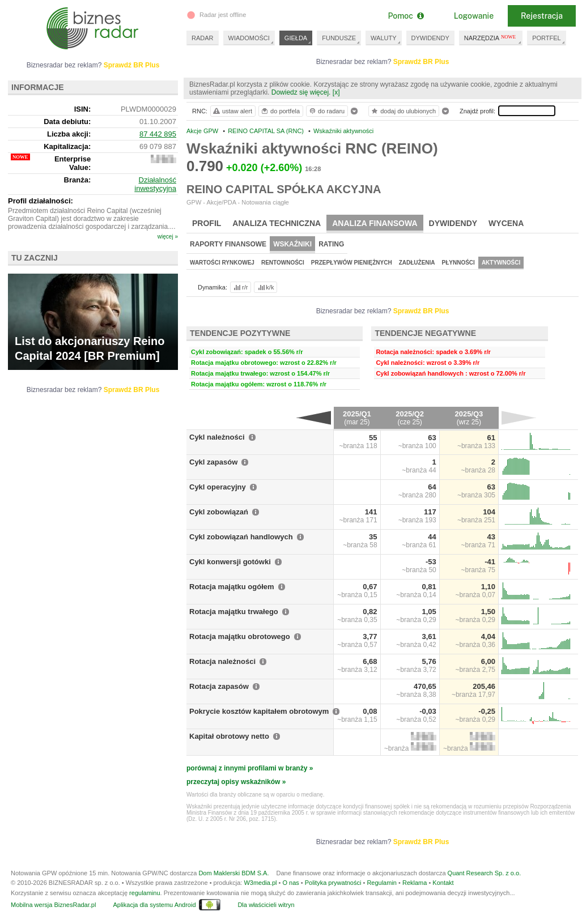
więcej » (168, 237)
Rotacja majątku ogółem (232, 587)
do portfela (280, 111)
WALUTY (383, 38)
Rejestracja (542, 16)
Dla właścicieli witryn (266, 905)
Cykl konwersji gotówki (230, 562)
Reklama (415, 883)
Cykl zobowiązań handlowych (241, 537)
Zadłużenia (417, 263)
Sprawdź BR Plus (421, 62)
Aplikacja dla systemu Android (154, 905)
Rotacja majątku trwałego (234, 612)
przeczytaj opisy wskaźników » (236, 782)
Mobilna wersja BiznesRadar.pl (53, 905)
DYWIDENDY (430, 38)
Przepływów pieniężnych (352, 263)
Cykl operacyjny (218, 487)
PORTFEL (547, 38)
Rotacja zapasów (219, 686)
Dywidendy (453, 223)
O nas (290, 883)
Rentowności (283, 263)
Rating (331, 244)
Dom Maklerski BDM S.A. (233, 873)
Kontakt (443, 883)
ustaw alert (232, 111)
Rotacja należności (222, 661)
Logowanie (474, 16)
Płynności (458, 263)
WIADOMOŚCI (249, 38)
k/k (265, 287)
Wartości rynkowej (222, 263)
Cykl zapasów (213, 462)
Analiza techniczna (277, 223)
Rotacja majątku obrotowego (240, 636)
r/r (240, 287)
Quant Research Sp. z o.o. (485, 873)
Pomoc (405, 16)
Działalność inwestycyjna (155, 184)
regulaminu (145, 893)
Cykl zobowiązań (219, 512)
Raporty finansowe (228, 244)
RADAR (203, 38)
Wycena (506, 223)
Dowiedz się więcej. (301, 92)
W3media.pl (260, 883)
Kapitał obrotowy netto (229, 736)
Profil (207, 223)
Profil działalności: (41, 201)
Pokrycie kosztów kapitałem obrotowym (259, 711)
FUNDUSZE (339, 38)
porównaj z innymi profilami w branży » (250, 768)
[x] (336, 92)
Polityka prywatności (333, 883)
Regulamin (382, 883)
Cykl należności (217, 437)
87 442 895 (158, 134)
